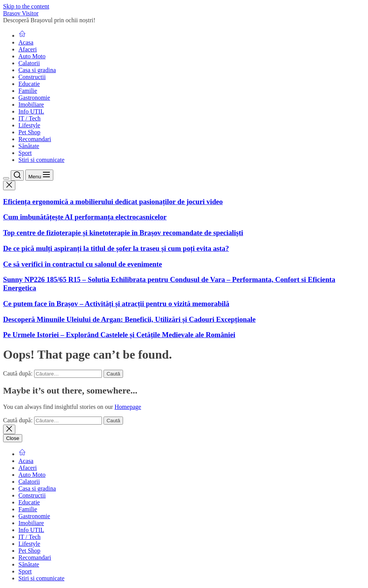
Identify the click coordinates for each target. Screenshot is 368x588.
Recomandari (35, 139)
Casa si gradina (37, 70)
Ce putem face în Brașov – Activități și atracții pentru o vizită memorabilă (116, 304)
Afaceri (28, 49)
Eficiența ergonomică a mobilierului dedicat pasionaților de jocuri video (113, 202)
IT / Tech (30, 118)
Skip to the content (26, 6)
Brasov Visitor (21, 13)
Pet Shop (29, 132)
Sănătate (29, 146)
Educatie (29, 84)
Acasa (26, 42)
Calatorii (29, 63)
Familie (28, 91)
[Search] (17, 175)
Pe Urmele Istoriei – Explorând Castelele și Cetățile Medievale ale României (119, 335)
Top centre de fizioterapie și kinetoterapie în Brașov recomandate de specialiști (123, 233)
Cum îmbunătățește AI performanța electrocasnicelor (85, 217)
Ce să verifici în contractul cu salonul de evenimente (83, 264)
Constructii (32, 77)
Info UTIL (31, 111)
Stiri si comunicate (41, 160)
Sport (25, 153)
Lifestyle (29, 125)
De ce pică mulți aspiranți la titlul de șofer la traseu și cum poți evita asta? (116, 248)
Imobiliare (31, 105)
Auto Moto (32, 56)
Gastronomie (34, 98)
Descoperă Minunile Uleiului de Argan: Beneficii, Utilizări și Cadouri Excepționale (129, 319)
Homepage (128, 407)
